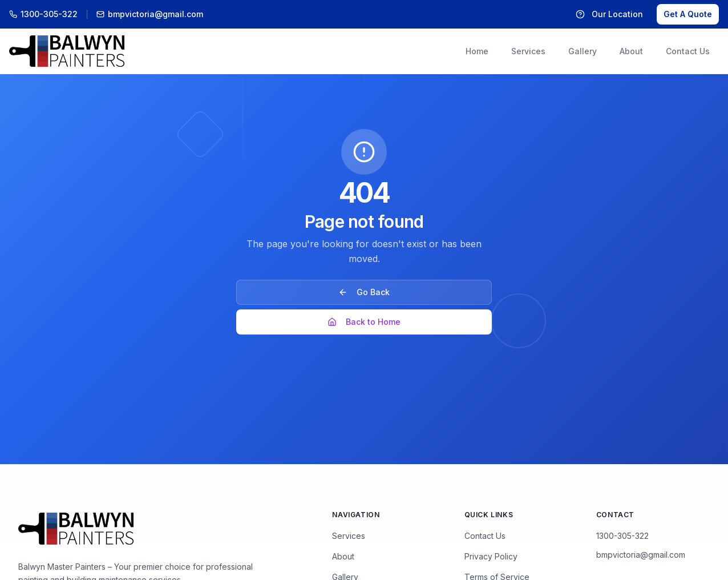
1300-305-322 (622, 536)
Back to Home (364, 322)
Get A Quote (688, 14)
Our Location (609, 14)
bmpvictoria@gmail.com (641, 555)
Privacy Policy (491, 556)
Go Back (364, 292)
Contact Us (485, 536)
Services (349, 536)
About (343, 556)
